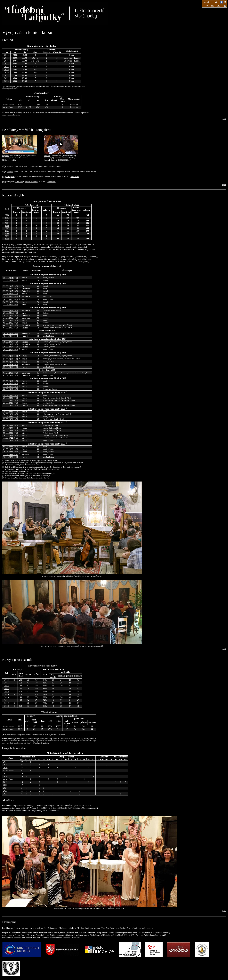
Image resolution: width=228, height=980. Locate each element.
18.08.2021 (11, 412)
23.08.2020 (11, 405)
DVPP (29, 808)
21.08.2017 (11, 344)
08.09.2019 (11, 389)
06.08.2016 (11, 325)
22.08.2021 (11, 419)
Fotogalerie (10, 177)
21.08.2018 (11, 359)
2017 (6, 64)
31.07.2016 (11, 318)
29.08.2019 (11, 384)
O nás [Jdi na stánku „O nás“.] (215, 2)
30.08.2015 (11, 302)
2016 (6, 61)
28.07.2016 (11, 315)
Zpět (224, 119)
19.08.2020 (11, 395)
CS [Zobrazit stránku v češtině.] (207, 6)
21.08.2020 (11, 400)
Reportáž (19, 155)
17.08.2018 (11, 356)
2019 (6, 69)
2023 (6, 81)
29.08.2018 (11, 367)
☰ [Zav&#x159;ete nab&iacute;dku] (225, 2)
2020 (6, 72)
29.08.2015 (11, 300)
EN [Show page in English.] (218, 6)
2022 (6, 78)
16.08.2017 (11, 334)
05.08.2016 (11, 323)
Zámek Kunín (79, 646)
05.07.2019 (11, 375)
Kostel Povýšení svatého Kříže (70, 576)
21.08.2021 (11, 417)
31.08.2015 (11, 305)
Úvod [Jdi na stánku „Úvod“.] (206, 2)
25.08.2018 (11, 362)
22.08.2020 (11, 403)
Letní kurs (19, 182)
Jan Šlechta (75, 177)
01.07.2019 (11, 373)
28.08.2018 (11, 365)
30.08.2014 (11, 278)
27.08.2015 (11, 291)
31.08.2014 (11, 280)
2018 (6, 67)
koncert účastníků (31, 182)
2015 (6, 58)
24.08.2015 (11, 289)
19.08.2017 (11, 342)
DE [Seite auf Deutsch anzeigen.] (213, 6)
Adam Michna (9, 104)
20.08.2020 (11, 398)
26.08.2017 (11, 347)
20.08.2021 (11, 414)
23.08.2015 (11, 286)
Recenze (10, 167)
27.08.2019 (11, 381)
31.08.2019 (11, 387)
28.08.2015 (11, 297)
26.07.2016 (11, 313)
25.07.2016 (11, 310)
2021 (6, 75)
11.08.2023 (11, 455)
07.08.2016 (11, 328)
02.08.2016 (11, 320)
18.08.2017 (11, 336)
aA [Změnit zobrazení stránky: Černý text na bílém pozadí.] (225, 6)
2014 (6, 55)
